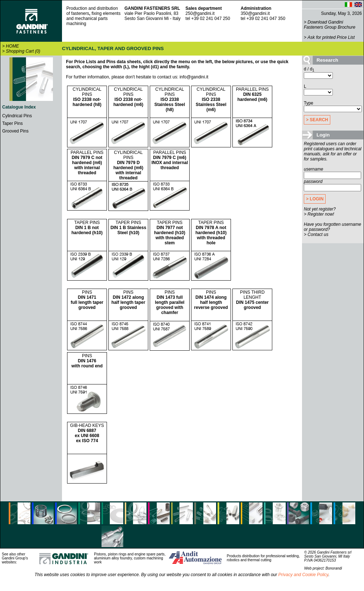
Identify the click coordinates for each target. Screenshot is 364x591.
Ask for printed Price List (331, 37)
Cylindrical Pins (17, 116)
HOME (12, 46)
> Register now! (319, 214)
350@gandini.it (255, 13)
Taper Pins (13, 123)
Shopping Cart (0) (23, 51)
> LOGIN (315, 199)
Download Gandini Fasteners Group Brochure (330, 25)
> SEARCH (317, 120)
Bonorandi (334, 568)
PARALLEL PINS (253, 94)
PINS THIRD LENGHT (252, 300)
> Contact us (316, 235)
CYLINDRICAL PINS (87, 97)
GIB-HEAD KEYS (87, 433)
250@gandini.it (200, 13)
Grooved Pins (15, 131)
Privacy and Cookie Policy (303, 575)
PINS (87, 300)
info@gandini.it (194, 77)
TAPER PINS (87, 228)
